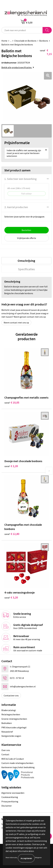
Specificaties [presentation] (26, 269)
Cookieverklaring (10, 797)
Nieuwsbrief (7, 732)
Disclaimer (7, 806)
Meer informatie (11, 857)
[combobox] (22, 30)
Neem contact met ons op (16, 323)
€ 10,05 (12, 402)
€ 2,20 (11, 466)
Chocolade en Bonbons (25, 41)
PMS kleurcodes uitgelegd (14, 727)
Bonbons (44, 41)
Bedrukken (7, 723)
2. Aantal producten (16, 207)
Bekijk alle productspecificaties (18, 67)
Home (4, 41)
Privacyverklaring (10, 801)
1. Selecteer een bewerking (20, 179)
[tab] (26, 261)
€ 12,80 (12, 534)
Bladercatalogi (9, 710)
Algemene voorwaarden (13, 793)
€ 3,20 (11, 597)
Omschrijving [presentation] (26, 261)
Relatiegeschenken (11, 714)
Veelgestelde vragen (11, 736)
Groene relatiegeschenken (14, 719)
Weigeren (38, 857)
